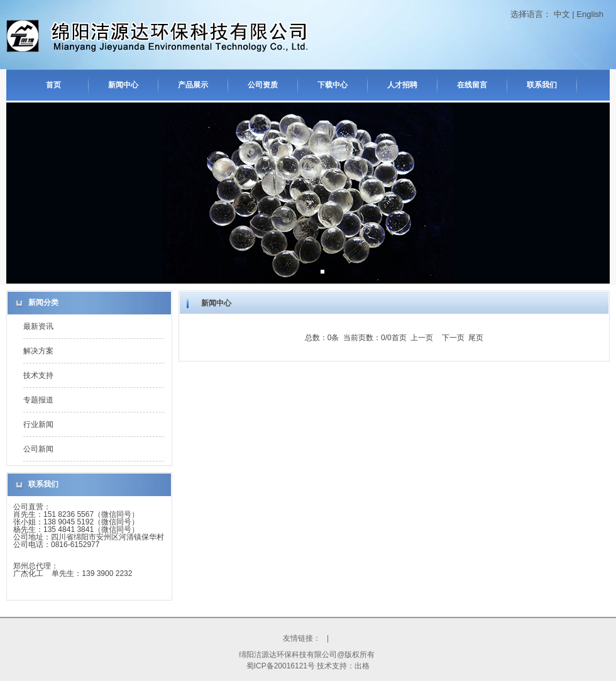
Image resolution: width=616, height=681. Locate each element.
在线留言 (472, 85)
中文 (562, 14)
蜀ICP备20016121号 (281, 666)
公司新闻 (38, 449)
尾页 (476, 338)
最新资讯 (38, 326)
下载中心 (333, 85)
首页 (53, 85)
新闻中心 (123, 85)
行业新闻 (38, 424)
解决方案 (38, 351)
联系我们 (542, 85)
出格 (362, 666)
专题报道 (38, 400)
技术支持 (38, 375)
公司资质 (263, 85)
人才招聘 (402, 85)
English (590, 14)
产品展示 (193, 85)
